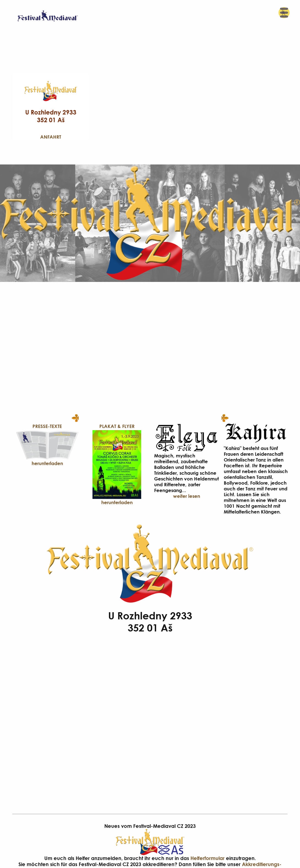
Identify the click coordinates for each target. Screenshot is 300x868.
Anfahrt (51, 137)
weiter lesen (187, 496)
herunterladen (47, 463)
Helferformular (208, 858)
